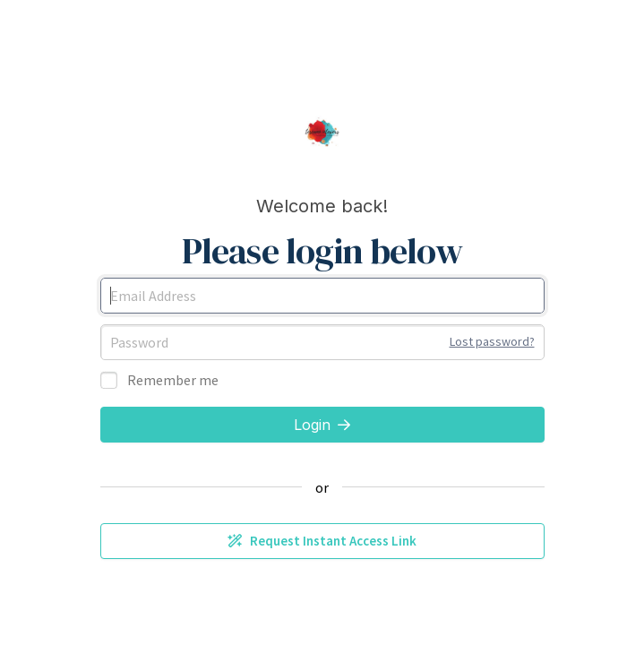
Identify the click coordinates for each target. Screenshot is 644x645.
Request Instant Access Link (322, 541)
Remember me (173, 380)
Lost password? (492, 341)
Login (322, 425)
